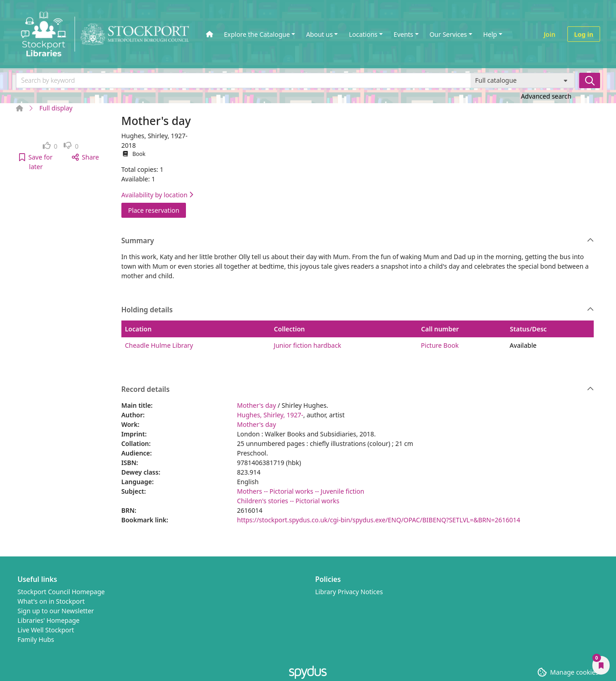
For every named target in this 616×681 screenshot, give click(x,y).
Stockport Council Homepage (61, 592)
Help (490, 34)
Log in (584, 34)
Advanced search (546, 96)
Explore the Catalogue (257, 34)
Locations (363, 34)
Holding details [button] (358, 310)
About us (319, 34)
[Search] (590, 80)
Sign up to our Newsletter (56, 611)
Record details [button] (358, 390)
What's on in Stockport (51, 601)
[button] (36, 162)
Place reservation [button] (157, 210)
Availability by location (157, 195)
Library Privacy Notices (349, 592)
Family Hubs (36, 639)
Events (403, 34)
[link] (50, 146)
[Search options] (523, 80)
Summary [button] (358, 241)
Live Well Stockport (46, 630)
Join (550, 34)
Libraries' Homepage (49, 620)
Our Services (448, 34)
